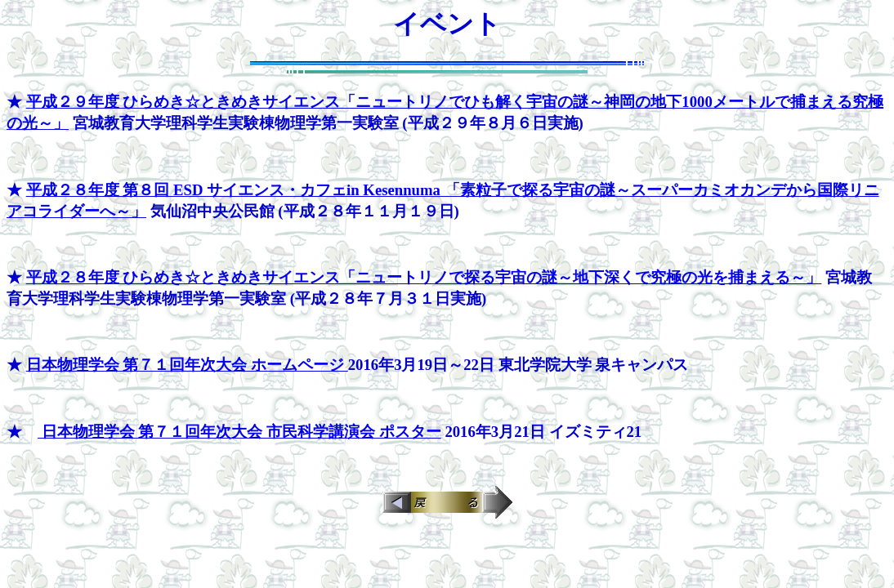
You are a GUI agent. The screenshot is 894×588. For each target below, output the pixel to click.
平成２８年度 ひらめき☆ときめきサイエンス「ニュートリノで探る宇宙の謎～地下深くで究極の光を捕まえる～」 (424, 277)
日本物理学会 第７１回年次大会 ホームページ (187, 365)
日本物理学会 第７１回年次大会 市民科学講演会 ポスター (239, 432)
